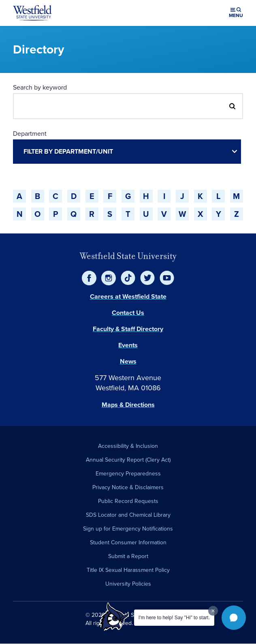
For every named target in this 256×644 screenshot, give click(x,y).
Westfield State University (128, 256)
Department (30, 134)
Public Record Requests (128, 501)
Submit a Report (128, 556)
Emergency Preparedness (128, 474)
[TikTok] (128, 278)
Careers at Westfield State (128, 296)
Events (128, 345)
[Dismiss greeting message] (213, 611)
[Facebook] (89, 278)
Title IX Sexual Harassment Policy (128, 570)
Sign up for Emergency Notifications (128, 529)
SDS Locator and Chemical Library (128, 515)
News (128, 361)
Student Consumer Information (128, 542)
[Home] (32, 13)
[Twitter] (147, 278)
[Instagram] (109, 278)
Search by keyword (40, 87)
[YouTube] (167, 278)
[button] (234, 618)
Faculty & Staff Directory (128, 329)
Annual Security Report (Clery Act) (128, 460)
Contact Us (128, 313)
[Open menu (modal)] (236, 13)
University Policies (128, 584)
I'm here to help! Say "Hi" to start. (174, 618)
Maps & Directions (128, 405)
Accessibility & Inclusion (128, 446)
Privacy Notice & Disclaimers (128, 487)
